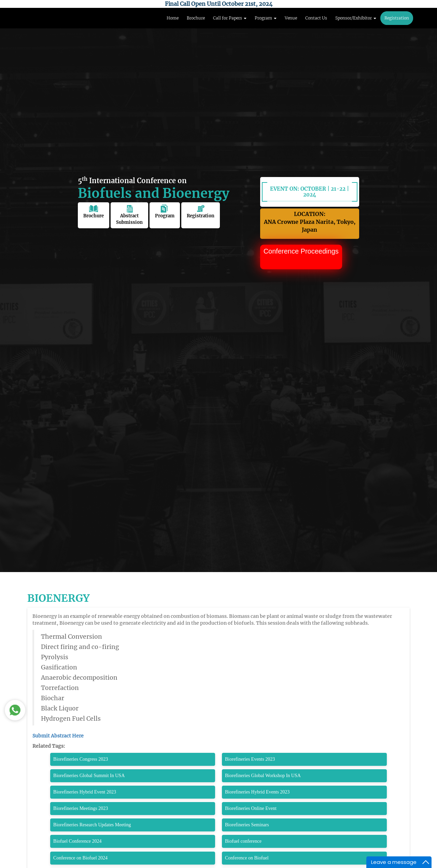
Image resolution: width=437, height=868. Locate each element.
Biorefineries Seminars (247, 825)
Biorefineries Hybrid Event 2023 (85, 792)
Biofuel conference (243, 841)
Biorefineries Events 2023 (250, 759)
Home (173, 18)
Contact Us (316, 18)
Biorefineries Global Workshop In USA (263, 776)
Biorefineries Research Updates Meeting (92, 825)
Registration (397, 18)
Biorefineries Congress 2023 (81, 759)
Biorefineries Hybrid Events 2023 (257, 792)
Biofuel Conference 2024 (77, 841)
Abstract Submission (129, 215)
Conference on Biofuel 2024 (80, 858)
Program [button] (266, 18)
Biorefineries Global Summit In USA (89, 776)
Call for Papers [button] (230, 18)
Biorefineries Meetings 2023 (81, 808)
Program (165, 212)
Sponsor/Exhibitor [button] (356, 18)
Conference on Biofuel (247, 858)
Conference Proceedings (301, 251)
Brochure (196, 18)
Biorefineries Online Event (251, 808)
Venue (291, 18)
